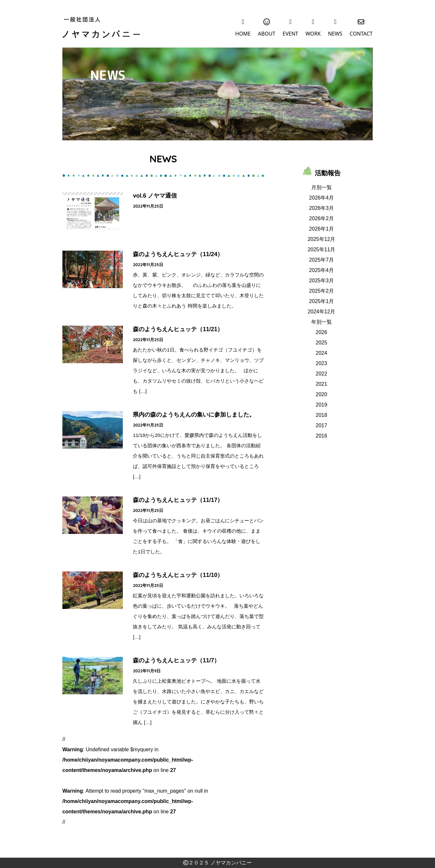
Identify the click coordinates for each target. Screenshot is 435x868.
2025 (322, 343)
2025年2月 (321, 291)
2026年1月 (321, 229)
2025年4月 (321, 270)
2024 (322, 353)
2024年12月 (321, 312)
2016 (322, 436)
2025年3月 (321, 281)
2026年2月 (321, 218)
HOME (243, 35)
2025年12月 (321, 239)
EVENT (290, 35)
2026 (322, 332)
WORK (313, 35)
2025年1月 (321, 301)
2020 (322, 394)
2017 (322, 425)
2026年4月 (321, 198)
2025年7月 (321, 260)
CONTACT (361, 35)
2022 (322, 374)
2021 (322, 384)
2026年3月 (321, 208)
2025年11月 (321, 250)
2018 (322, 415)
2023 (322, 363)
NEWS (335, 35)
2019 (322, 405)
